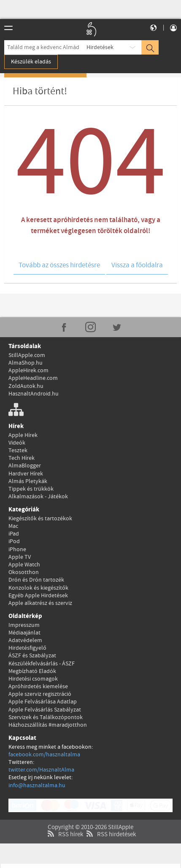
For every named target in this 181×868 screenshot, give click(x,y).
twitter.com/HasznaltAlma (41, 770)
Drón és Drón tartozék (36, 580)
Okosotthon (24, 572)
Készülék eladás (31, 62)
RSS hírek (64, 824)
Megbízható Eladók (32, 671)
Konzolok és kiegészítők (38, 588)
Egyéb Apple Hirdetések (38, 596)
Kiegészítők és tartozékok (40, 519)
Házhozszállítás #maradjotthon (48, 725)
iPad (14, 534)
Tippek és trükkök (31, 489)
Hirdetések (100, 47)
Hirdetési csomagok (33, 679)
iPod (14, 541)
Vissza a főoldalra (137, 265)
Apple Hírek (23, 435)
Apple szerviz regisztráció (40, 694)
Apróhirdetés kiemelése (38, 687)
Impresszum (24, 625)
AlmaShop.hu (26, 363)
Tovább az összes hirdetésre (59, 265)
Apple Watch (24, 565)
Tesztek (18, 450)
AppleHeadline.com (33, 378)
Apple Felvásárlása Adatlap (43, 702)
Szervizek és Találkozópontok (46, 717)
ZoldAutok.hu (26, 386)
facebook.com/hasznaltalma (44, 755)
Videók (17, 443)
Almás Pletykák (28, 481)
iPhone (17, 549)
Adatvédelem (25, 640)
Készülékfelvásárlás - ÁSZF (42, 664)
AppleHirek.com (28, 371)
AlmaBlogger (25, 466)
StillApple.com (27, 355)
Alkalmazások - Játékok (38, 497)
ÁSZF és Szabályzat (32, 656)
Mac (13, 526)
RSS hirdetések (110, 824)
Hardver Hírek (26, 474)
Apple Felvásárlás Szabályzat (45, 710)
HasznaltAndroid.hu (34, 394)
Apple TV (20, 557)
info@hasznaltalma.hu (37, 786)
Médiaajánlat (24, 633)
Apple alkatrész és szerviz (40, 603)
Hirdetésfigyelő (27, 648)
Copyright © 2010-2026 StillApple (90, 816)
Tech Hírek (22, 458)
